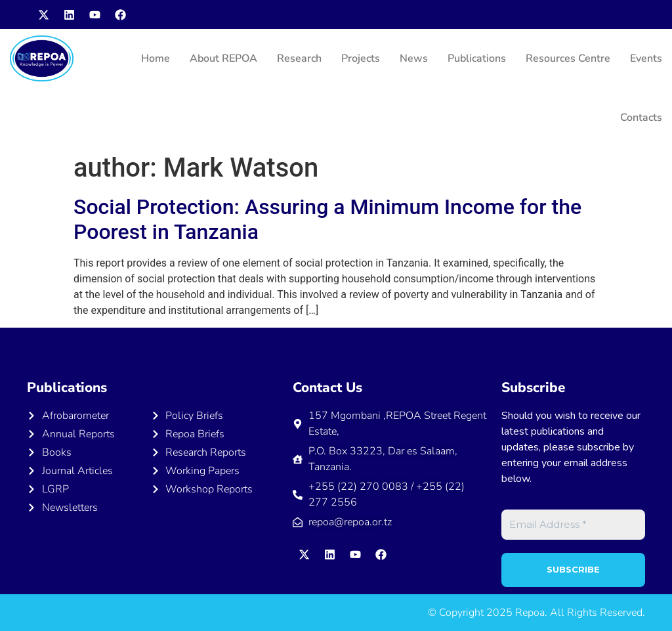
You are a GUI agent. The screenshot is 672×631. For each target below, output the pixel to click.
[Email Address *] (573, 525)
